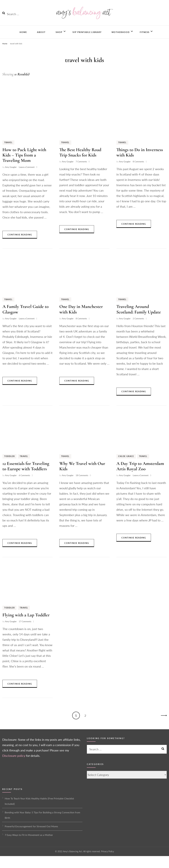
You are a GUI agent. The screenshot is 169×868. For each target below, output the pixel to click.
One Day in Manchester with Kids (81, 315)
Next (163, 721)
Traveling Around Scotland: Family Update (139, 315)
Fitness (145, 37)
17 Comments (25, 627)
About (41, 37)
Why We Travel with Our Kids (82, 472)
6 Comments (24, 481)
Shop (59, 37)
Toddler (10, 462)
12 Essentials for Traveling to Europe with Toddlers (26, 472)
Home (23, 37)
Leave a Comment (27, 173)
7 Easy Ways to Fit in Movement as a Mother (29, 841)
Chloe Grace (126, 462)
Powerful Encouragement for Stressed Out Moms (31, 832)
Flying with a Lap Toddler (26, 621)
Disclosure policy (14, 761)
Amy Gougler (11, 173)
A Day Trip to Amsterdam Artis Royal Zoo (140, 472)
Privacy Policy (108, 857)
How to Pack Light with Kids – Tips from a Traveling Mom (24, 161)
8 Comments (138, 167)
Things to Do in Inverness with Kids (140, 158)
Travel (8, 148)
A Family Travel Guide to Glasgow (26, 315)
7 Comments (81, 167)
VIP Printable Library (87, 37)
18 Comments (82, 481)
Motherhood (121, 37)
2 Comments (138, 324)
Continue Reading (20, 240)
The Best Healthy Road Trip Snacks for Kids (80, 158)
